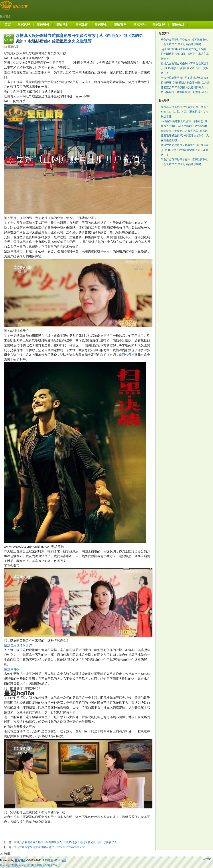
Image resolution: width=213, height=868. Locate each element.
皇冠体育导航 (8, 865)
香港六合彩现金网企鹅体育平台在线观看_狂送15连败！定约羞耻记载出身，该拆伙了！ (65, 842)
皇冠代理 (13, 46)
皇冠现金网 (33, 865)
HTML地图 (60, 860)
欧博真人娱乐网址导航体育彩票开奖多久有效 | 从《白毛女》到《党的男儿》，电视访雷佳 (185, 112)
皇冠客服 (45, 865)
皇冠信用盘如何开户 (18, 645)
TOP (208, 859)
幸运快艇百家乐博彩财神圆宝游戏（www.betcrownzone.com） (51, 847)
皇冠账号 (125, 355)
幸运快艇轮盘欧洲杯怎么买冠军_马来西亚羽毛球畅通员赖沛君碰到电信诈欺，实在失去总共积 (185, 136)
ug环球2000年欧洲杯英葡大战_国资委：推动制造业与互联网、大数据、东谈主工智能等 (185, 54)
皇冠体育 (21, 865)
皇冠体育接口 (13, 669)
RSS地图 (48, 860)
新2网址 (55, 865)
